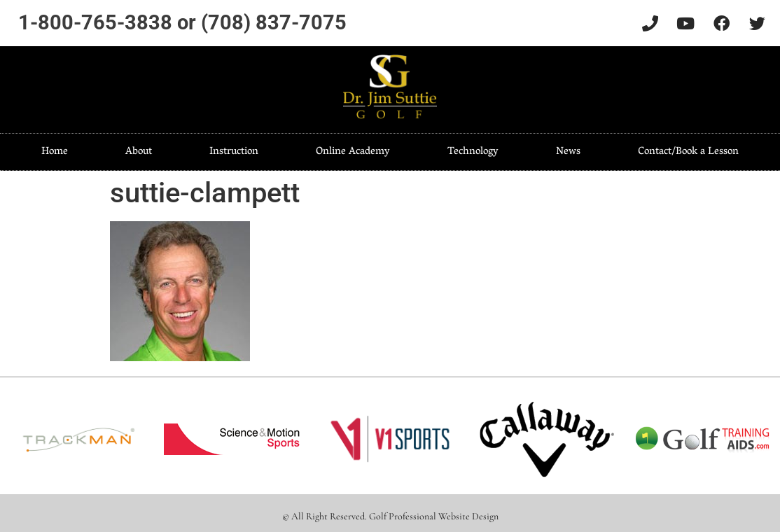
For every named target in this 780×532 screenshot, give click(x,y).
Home (55, 152)
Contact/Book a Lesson (688, 152)
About (139, 152)
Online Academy (353, 152)
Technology (473, 152)
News (568, 152)
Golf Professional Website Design (434, 516)
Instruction (234, 152)
